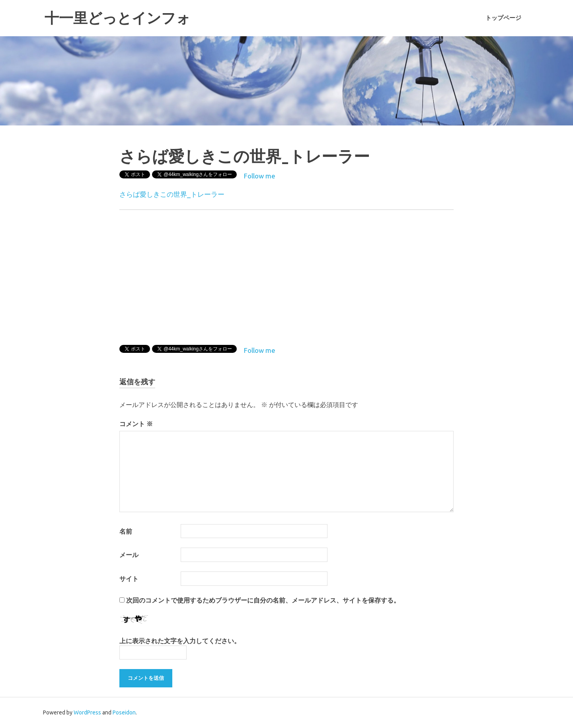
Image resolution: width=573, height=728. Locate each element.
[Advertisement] (387, 276)
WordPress (87, 712)
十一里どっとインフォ (122, 18)
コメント (136, 424)
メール (129, 555)
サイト (129, 579)
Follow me (260, 176)
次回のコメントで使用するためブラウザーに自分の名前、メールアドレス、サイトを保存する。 (263, 600)
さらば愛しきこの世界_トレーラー (172, 194)
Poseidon (124, 712)
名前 (126, 531)
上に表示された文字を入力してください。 (180, 641)
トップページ (503, 18)
